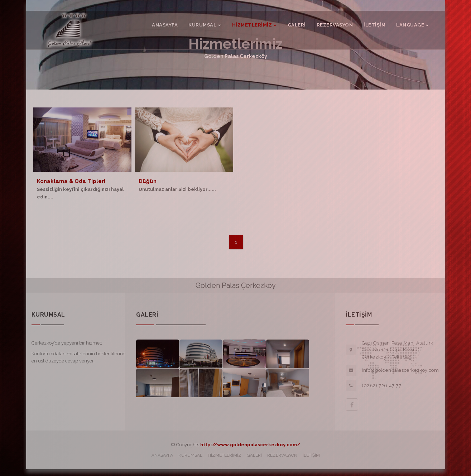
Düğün (148, 181)
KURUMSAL (190, 455)
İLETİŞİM (311, 455)
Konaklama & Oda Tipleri (71, 181)
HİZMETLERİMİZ (225, 455)
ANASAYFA (162, 455)
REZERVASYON (282, 455)
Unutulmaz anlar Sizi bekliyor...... (177, 189)
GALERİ (254, 455)
